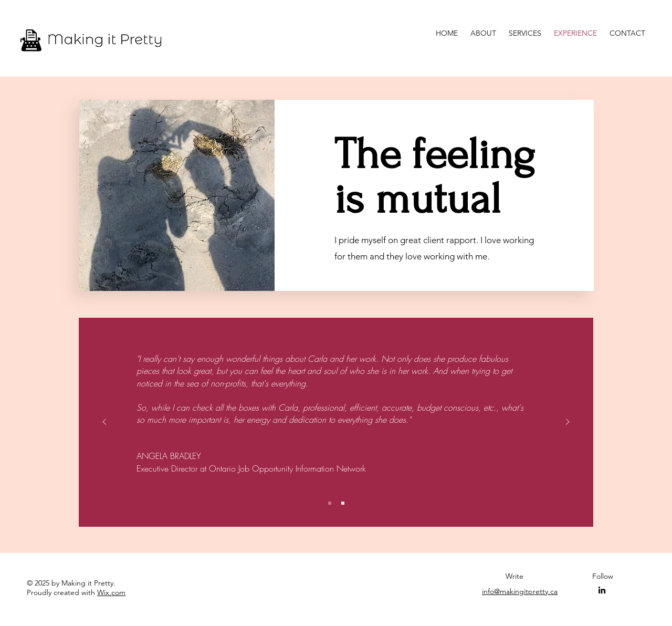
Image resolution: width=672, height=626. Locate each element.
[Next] (568, 422)
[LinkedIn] (602, 590)
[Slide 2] (343, 503)
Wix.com (111, 592)
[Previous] (104, 422)
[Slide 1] (330, 503)
